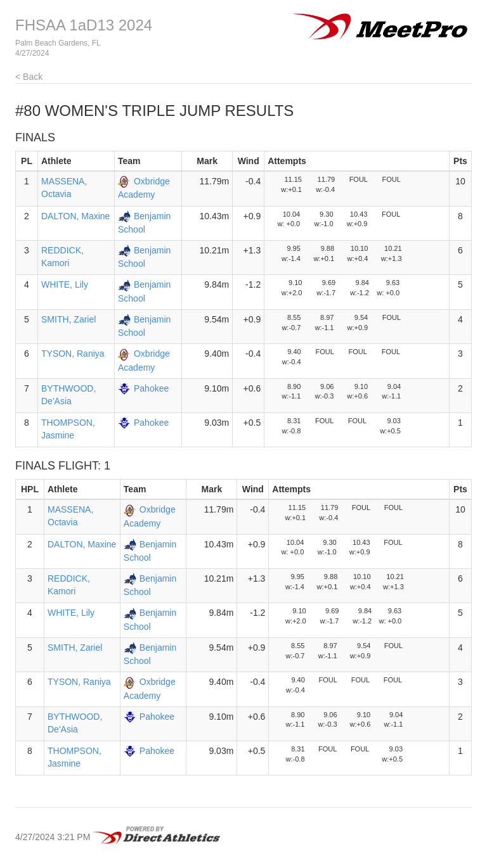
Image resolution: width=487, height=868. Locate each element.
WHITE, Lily (65, 284)
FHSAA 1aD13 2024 (84, 25)
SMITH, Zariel (68, 319)
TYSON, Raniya (73, 354)
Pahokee (151, 388)
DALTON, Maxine (75, 216)
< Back (29, 77)
